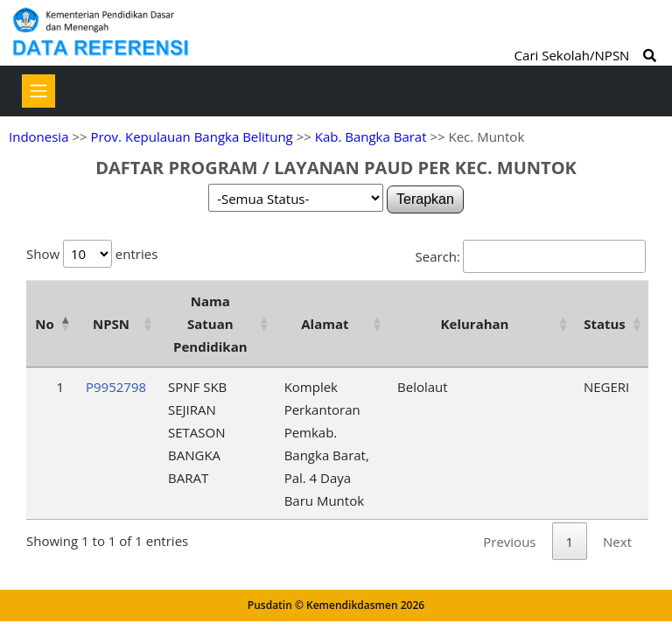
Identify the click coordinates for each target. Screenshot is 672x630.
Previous (509, 542)
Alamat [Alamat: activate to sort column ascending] (325, 324)
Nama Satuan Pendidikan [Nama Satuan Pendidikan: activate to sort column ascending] (210, 324)
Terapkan (425, 199)
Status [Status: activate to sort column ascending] (605, 324)
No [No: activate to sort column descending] (44, 324)
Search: (531, 256)
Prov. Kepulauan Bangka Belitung (191, 136)
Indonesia (38, 136)
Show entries (92, 254)
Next (617, 542)
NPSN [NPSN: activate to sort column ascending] (111, 324)
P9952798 (116, 387)
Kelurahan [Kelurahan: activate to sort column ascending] (475, 324)
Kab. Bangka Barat (371, 136)
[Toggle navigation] (38, 91)
